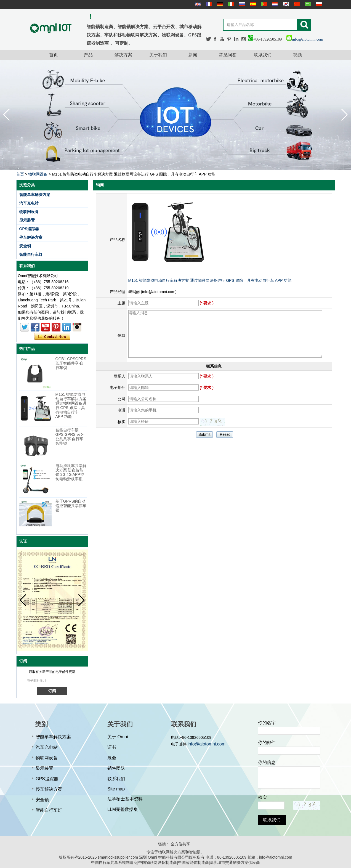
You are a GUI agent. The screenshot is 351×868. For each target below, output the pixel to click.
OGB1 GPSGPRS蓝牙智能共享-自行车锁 (71, 363)
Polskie (318, 4)
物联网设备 (38, 174)
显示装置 (27, 220)
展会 (112, 758)
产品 (88, 55)
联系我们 (263, 55)
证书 (112, 747)
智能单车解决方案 (35, 195)
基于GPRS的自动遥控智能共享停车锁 (71, 506)
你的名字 (267, 723)
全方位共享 (180, 844)
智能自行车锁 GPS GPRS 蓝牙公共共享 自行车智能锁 (70, 437)
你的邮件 (267, 743)
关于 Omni (118, 737)
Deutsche (219, 4)
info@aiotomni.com (305, 39)
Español (252, 4)
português (263, 4)
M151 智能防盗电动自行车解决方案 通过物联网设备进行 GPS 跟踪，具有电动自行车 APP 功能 (71, 405)
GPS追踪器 (29, 229)
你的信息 (267, 762)
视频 (297, 55)
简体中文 (296, 4)
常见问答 (228, 55)
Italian (230, 4)
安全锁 (25, 246)
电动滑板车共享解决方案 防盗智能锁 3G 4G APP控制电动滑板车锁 (71, 472)
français (208, 4)
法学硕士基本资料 (125, 799)
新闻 (193, 55)
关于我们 (158, 55)
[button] (345, 115)
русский (241, 4)
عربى (307, 4)
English (197, 4)
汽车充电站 (29, 203)
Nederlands (274, 4)
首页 (54, 55)
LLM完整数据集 (123, 809)
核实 (262, 797)
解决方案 (123, 55)
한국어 (285, 4)
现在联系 (52, 337)
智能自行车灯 (31, 254)
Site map (116, 789)
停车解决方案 (31, 237)
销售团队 (116, 768)
